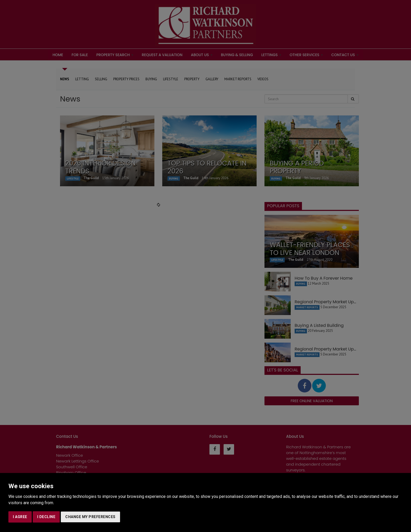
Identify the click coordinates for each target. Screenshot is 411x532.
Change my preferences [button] (90, 517)
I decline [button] (46, 517)
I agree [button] (20, 517)
